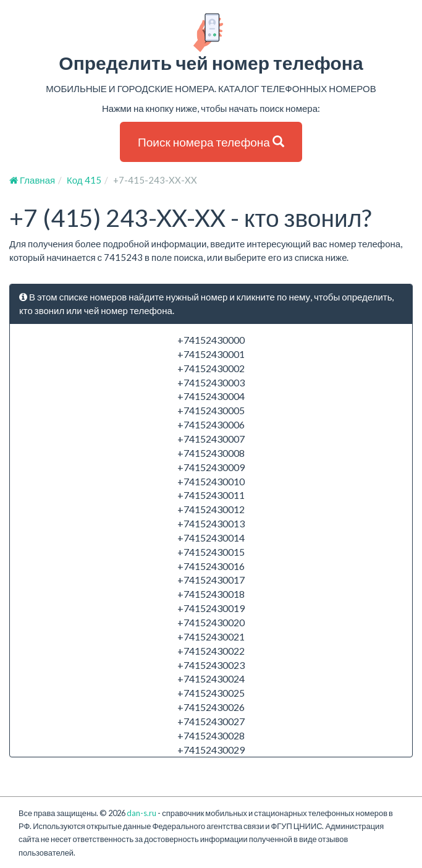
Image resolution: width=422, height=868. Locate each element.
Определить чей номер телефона (211, 43)
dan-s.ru (141, 813)
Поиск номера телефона (211, 142)
